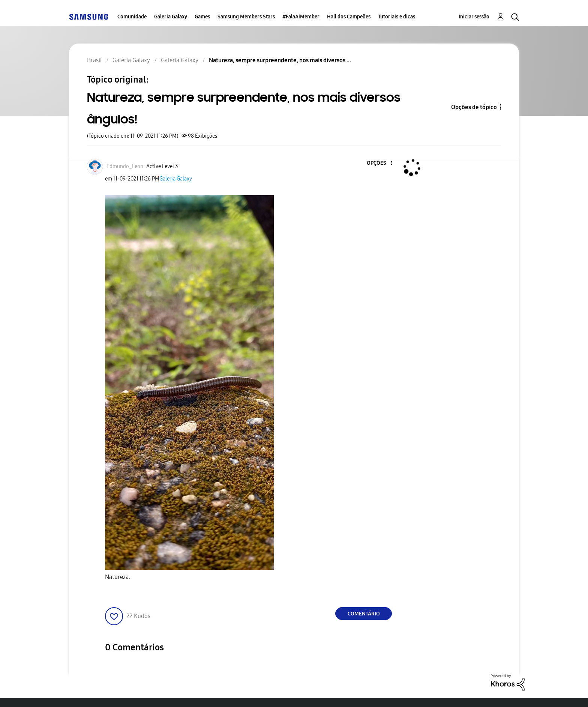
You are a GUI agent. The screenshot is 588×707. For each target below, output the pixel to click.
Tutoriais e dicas (397, 17)
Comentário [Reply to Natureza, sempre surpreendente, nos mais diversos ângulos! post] (364, 614)
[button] (379, 163)
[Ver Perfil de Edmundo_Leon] (125, 166)
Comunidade (132, 17)
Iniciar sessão (474, 17)
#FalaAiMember (301, 17)
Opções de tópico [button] (474, 107)
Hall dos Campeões (349, 17)
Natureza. (118, 577)
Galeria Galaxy (171, 17)
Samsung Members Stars (246, 17)
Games (202, 17)
